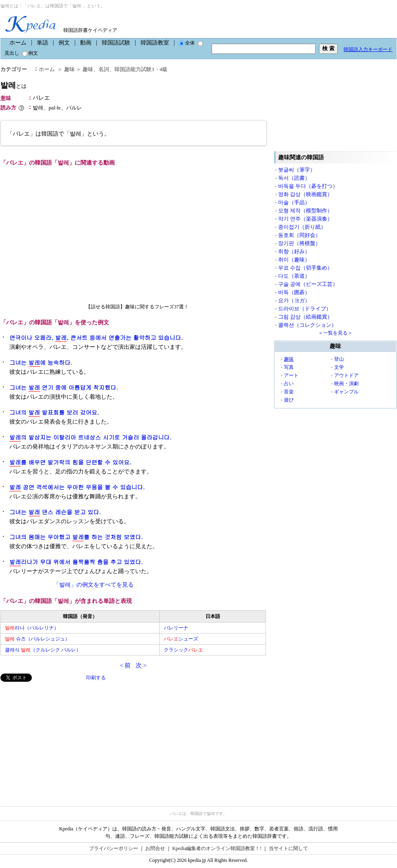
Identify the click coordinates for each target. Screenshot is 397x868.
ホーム (18, 43)
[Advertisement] (62, 739)
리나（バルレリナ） (32, 628)
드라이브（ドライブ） (305, 309)
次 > (141, 665)
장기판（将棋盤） (299, 243)
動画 (86, 43)
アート (291, 375)
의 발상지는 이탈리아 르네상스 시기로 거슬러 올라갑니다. (90, 437)
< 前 (125, 665)
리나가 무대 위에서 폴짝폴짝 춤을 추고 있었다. (76, 562)
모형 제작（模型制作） (305, 211)
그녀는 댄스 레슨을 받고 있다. (55, 512)
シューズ (181, 639)
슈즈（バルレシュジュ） (37, 639)
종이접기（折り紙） (302, 227)
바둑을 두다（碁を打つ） (308, 186)
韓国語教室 (155, 43)
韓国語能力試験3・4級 (141, 69)
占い (289, 384)
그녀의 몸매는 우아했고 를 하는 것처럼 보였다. (76, 537)
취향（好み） (294, 251)
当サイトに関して (288, 848)
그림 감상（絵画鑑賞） (305, 317)
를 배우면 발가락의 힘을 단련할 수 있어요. (70, 462)
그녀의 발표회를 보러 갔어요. (54, 412)
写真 (289, 367)
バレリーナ (176, 628)
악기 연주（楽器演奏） (305, 219)
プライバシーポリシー (114, 848)
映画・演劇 (346, 384)
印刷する (96, 678)
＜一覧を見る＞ (335, 333)
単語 (42, 43)
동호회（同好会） (299, 235)
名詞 (104, 69)
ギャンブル (346, 392)
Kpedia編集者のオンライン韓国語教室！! (217, 848)
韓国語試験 (116, 43)
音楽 (289, 392)
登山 (339, 359)
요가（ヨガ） (294, 300)
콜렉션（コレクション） (307, 325)
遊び (289, 400)
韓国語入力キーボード (368, 49)
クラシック (183, 650)
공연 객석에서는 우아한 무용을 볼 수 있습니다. (77, 487)
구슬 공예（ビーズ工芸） (308, 284)
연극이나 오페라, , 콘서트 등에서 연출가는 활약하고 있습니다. (96, 338)
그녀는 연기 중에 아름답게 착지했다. (64, 387)
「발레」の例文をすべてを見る (94, 585)
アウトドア (346, 375)
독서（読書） (294, 178)
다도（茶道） (294, 276)
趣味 (69, 69)
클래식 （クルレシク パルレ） (43, 650)
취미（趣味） (294, 260)
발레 (13, 85)
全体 (187, 43)
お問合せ (155, 848)
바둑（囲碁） (294, 292)
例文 (64, 43)
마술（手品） (294, 202)
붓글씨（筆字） (297, 170)
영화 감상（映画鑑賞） (305, 194)
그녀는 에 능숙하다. (41, 363)
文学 (339, 367)
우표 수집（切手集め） (305, 268)
